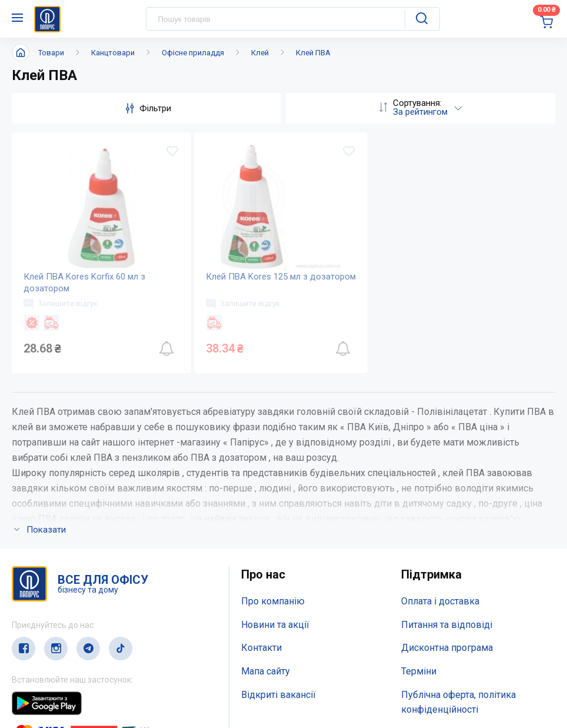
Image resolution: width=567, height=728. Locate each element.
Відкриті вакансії (279, 695)
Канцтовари (113, 53)
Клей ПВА (313, 53)
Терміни (419, 671)
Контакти (261, 648)
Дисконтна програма (447, 648)
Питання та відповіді (447, 625)
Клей (260, 53)
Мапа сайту (266, 671)
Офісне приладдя (193, 53)
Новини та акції (275, 625)
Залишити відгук (61, 304)
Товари (51, 53)
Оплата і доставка (440, 601)
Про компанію (273, 601)
